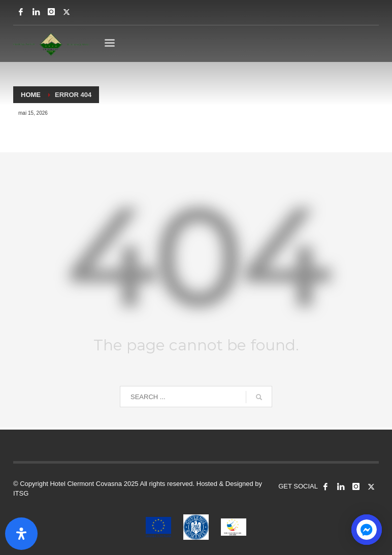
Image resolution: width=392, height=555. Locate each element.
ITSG (21, 493)
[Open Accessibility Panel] (21, 534)
